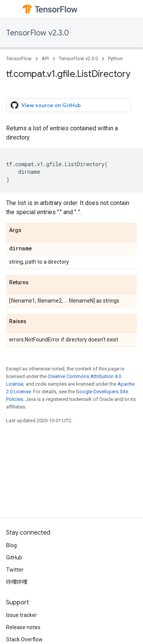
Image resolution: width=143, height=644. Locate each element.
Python (115, 58)
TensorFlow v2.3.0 (38, 33)
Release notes (23, 627)
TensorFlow (19, 58)
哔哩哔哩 (17, 582)
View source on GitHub (46, 105)
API (45, 58)
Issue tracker (22, 615)
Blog (11, 545)
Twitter (15, 570)
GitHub (14, 557)
